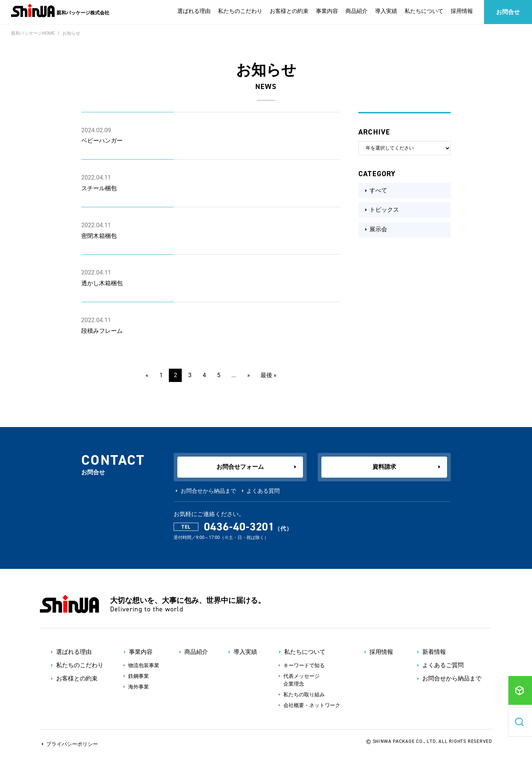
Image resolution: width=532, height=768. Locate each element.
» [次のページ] (249, 375)
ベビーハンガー (102, 141)
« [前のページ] (147, 375)
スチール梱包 (99, 188)
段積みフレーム (102, 331)
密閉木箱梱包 (99, 236)
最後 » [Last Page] (268, 375)
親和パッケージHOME (33, 33)
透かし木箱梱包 (102, 283)
